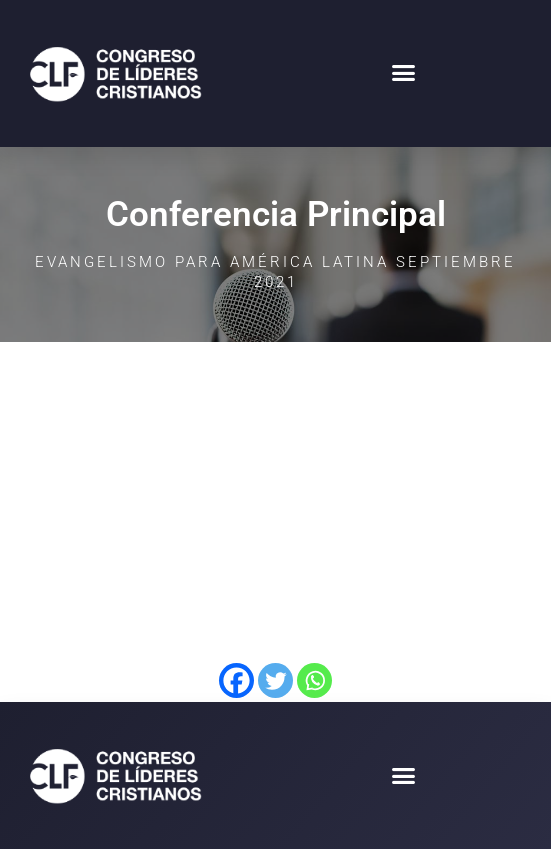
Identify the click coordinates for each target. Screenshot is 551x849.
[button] (404, 73)
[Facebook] (236, 680)
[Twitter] (275, 680)
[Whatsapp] (314, 680)
